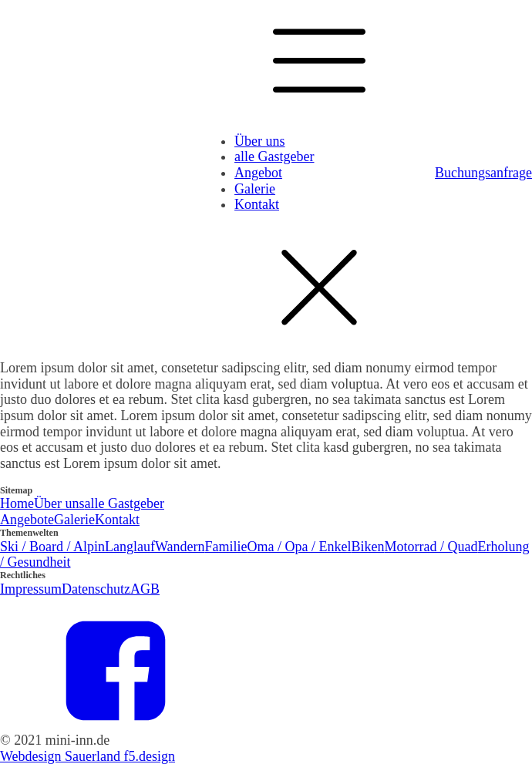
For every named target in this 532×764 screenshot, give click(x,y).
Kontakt (257, 204)
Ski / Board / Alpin (52, 547)
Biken (367, 547)
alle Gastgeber (274, 157)
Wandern (180, 547)
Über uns (260, 141)
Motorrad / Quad (431, 547)
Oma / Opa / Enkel (300, 547)
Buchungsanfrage (483, 173)
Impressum (31, 589)
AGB (145, 589)
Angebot (258, 173)
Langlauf (130, 547)
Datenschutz (96, 589)
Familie (226, 547)
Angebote (27, 520)
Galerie (255, 189)
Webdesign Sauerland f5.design (88, 756)
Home (17, 503)
